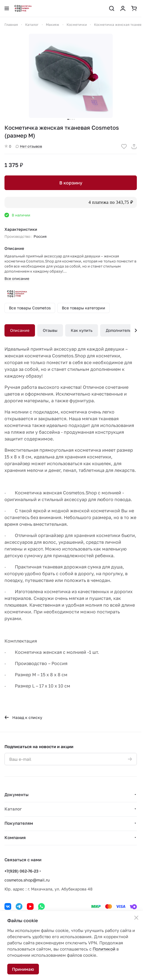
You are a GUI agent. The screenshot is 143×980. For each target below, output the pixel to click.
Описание (20, 330)
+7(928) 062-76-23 (21, 871)
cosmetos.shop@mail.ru (27, 880)
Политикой (104, 949)
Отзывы (50, 330)
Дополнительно (121, 330)
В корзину (71, 183)
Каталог (13, 809)
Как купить (82, 330)
